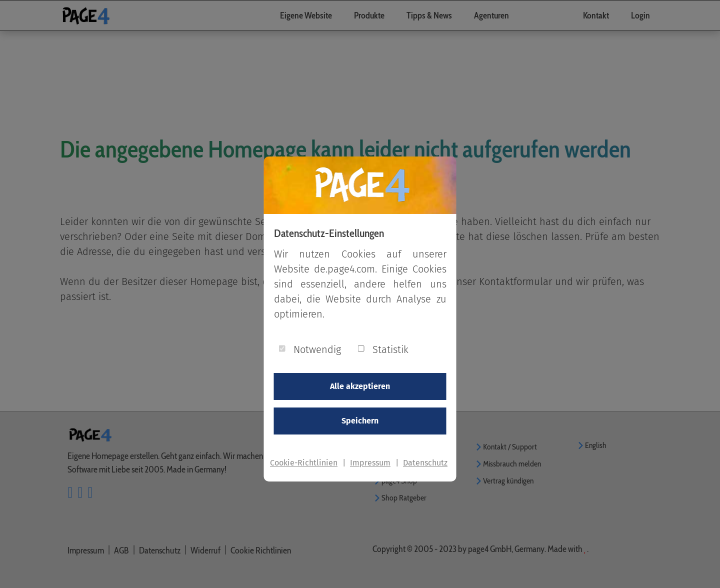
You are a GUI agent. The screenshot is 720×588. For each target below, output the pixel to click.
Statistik (390, 349)
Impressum (370, 463)
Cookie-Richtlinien (304, 463)
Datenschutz (425, 463)
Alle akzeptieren (360, 386)
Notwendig (317, 349)
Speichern (360, 421)
